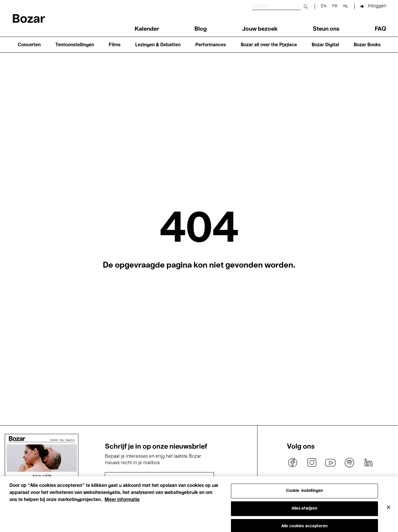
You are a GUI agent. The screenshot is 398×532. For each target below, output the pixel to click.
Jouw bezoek (260, 29)
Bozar (29, 20)
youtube (331, 463)
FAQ (380, 29)
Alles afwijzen (305, 512)
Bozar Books (367, 45)
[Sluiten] (389, 511)
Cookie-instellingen (305, 494)
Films (115, 45)
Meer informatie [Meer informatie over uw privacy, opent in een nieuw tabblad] (122, 504)
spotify (349, 463)
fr (335, 6)
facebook (293, 463)
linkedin (368, 463)
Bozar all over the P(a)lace (269, 45)
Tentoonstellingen (75, 45)
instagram (312, 463)
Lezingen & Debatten (158, 45)
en (324, 6)
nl (346, 6)
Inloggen (377, 6)
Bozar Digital (325, 45)
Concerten (29, 45)
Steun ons (326, 29)
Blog (201, 29)
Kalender (147, 29)
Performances (211, 45)
